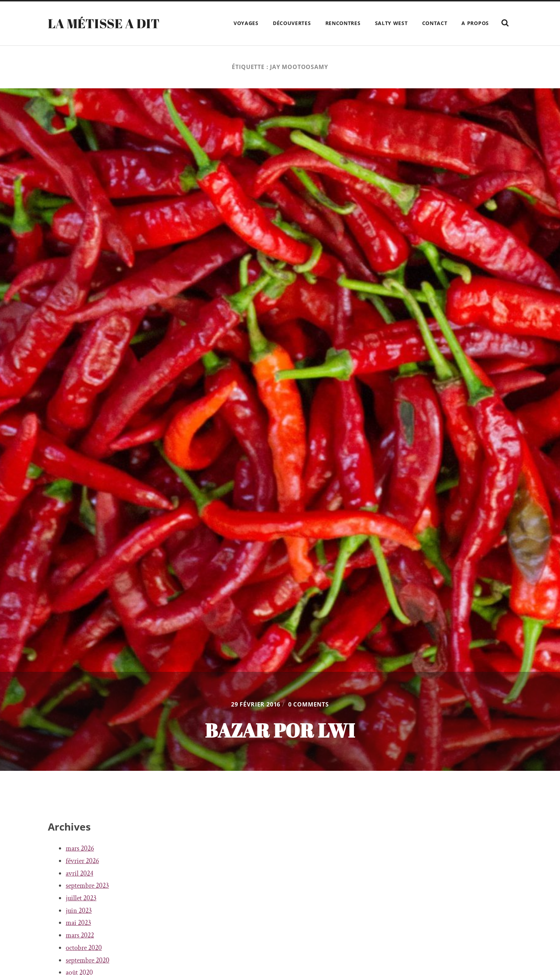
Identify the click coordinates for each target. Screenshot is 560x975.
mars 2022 (80, 935)
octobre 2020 (84, 948)
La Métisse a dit (104, 23)
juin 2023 (79, 911)
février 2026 (82, 861)
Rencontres (343, 23)
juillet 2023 (81, 898)
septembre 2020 (87, 960)
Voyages (246, 23)
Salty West (391, 23)
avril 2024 (79, 873)
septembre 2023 (87, 886)
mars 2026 (80, 848)
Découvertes (292, 23)
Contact (435, 23)
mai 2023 (78, 923)
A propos (475, 23)
